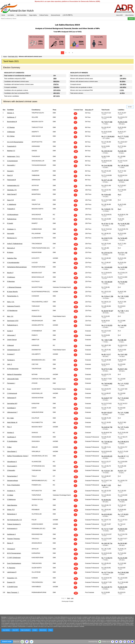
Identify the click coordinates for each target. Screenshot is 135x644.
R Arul (9, 389)
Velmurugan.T (11, 335)
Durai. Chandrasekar (14, 485)
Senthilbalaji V (11, 408)
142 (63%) (123, 87)
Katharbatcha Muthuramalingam (17, 267)
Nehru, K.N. (11, 302)
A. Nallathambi (12, 204)
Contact (35, 630)
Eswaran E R (11, 582)
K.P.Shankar (11, 127)
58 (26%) (123, 81)
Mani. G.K (10, 316)
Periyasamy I (11, 383)
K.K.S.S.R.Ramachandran (15, 142)
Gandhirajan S (12, 437)
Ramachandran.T (12, 476)
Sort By (130, 107)
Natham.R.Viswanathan (14, 374)
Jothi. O (10, 364)
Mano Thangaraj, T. (13, 592)
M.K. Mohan (11, 136)
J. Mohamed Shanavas (14, 287)
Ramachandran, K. (13, 296)
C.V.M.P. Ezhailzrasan (14, 558)
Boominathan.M (12, 122)
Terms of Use (43, 630)
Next (69, 598)
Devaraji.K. (11, 171)
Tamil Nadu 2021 (13, 56)
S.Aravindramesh (12, 161)
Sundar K (10, 331)
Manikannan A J (12, 238)
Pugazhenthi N (12, 146)
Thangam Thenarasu (14, 539)
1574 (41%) (57, 90)
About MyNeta (129, 15)
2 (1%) (122, 90)
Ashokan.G (11, 433)
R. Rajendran (11, 568)
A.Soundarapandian (13, 263)
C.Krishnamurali (12, 393)
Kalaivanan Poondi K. (14, 306)
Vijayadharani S (12, 462)
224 (121, 76)
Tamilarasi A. (11, 360)
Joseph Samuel (12, 340)
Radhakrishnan (12, 219)
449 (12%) (56, 93)
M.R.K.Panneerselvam (14, 553)
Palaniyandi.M (11, 180)
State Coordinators (25, 630)
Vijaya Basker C (12, 452)
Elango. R (10, 543)
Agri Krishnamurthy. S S (14, 520)
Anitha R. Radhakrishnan (15, 244)
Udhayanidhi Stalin (13, 379)
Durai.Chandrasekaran (14, 563)
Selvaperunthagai (13, 481)
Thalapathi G (11, 209)
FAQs (50, 630)
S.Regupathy (11, 470)
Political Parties (44, 15)
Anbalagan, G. (12, 229)
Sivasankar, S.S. (12, 578)
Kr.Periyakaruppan (13, 369)
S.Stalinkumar (11, 499)
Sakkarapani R (12, 398)
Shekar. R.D (11, 510)
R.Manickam (11, 281)
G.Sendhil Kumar (12, 587)
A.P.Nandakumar (12, 311)
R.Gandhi (10, 223)
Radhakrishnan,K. (13, 325)
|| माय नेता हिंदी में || (68, 15)
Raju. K (9, 427)
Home (3, 15)
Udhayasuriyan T (12, 412)
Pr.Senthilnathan (12, 441)
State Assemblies (22, 15)
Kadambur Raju (12, 258)
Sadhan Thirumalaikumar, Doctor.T (18, 456)
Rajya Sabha (33, 15)
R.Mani (9, 447)
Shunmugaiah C (12, 466)
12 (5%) (122, 93)
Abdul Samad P (12, 194)
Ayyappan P (11, 354)
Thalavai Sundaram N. (14, 524)
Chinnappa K (11, 549)
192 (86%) (123, 84)
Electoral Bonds (55, 15)
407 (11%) (56, 96)
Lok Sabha (11, 15)
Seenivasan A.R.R (13, 321)
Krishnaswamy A (12, 529)
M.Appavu (10, 252)
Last (72, 598)
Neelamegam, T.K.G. (14, 156)
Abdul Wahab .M (12, 422)
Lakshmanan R (12, 572)
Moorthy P (10, 273)
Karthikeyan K (11, 534)
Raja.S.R (10, 175)
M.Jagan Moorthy (12, 292)
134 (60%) (123, 79)
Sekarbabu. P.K (12, 190)
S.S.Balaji (10, 495)
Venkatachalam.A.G (13, 186)
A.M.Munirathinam (13, 215)
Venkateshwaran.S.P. (14, 350)
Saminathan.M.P (12, 404)
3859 (55, 79)
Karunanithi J (11, 165)
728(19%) (56, 87)
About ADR (119, 15)
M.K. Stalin (10, 418)
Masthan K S (11, 151)
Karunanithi (11, 234)
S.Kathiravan (11, 277)
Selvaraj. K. (11, 113)
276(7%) (56, 84)
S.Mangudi (10, 345)
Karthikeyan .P (12, 117)
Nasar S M (10, 200)
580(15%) (56, 81)
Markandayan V (12, 514)
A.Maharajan (11, 132)
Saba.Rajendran (12, 505)
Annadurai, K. (11, 491)
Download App (93, 642)
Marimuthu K (11, 248)
